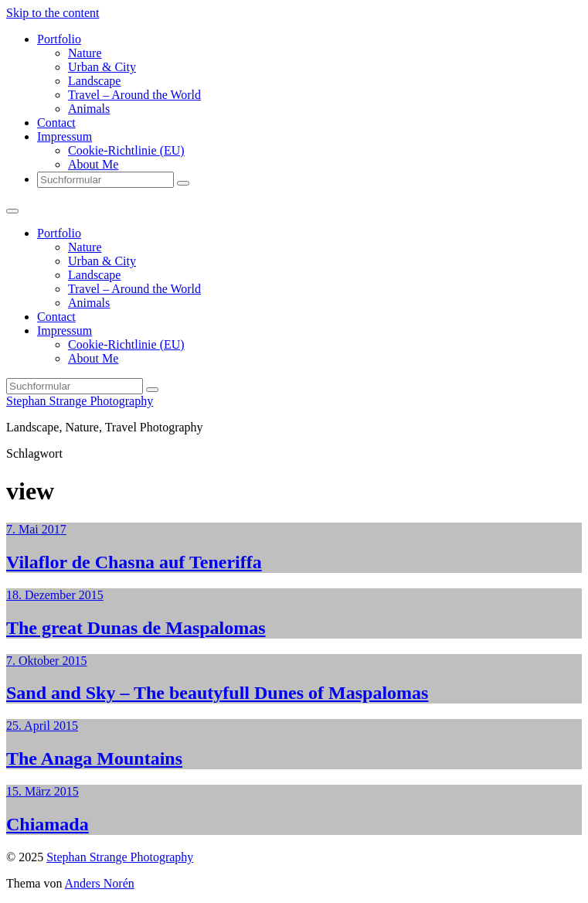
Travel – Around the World (134, 95)
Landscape (94, 81)
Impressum (65, 136)
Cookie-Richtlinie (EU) (126, 150)
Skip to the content (53, 13)
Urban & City (102, 67)
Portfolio (59, 39)
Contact (56, 123)
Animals (89, 109)
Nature (85, 53)
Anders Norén (100, 883)
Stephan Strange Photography (80, 401)
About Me (93, 164)
